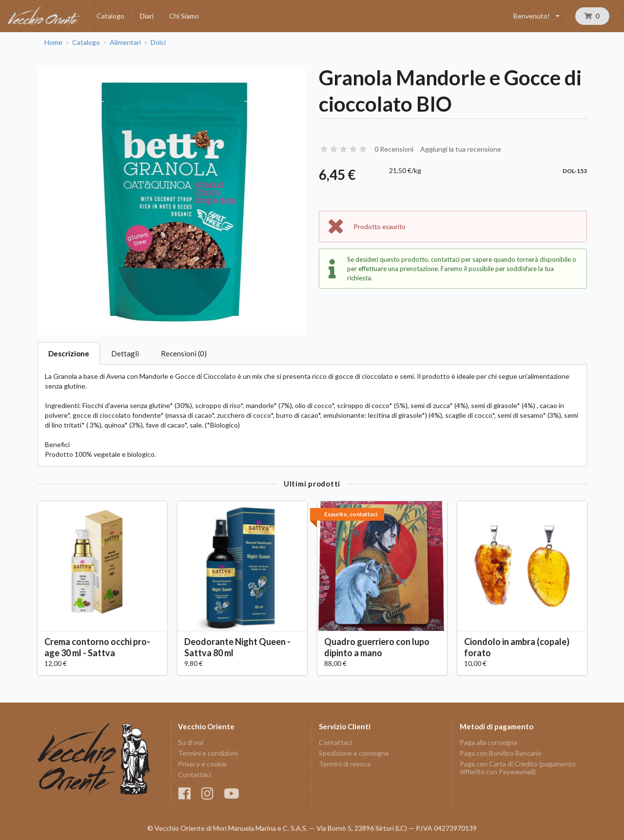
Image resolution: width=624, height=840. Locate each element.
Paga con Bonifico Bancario (501, 753)
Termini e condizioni (208, 753)
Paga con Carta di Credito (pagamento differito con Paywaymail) (518, 768)
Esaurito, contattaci (351, 514)
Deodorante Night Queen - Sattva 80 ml (237, 647)
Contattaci (195, 774)
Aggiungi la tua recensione (461, 149)
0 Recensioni (394, 149)
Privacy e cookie (202, 764)
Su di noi (191, 742)
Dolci (158, 42)
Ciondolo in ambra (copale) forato (517, 647)
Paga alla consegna (488, 742)
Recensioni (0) (184, 353)
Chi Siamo (184, 16)
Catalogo (110, 16)
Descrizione (69, 353)
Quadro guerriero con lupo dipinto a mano (377, 647)
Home (53, 42)
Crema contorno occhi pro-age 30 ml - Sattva (97, 647)
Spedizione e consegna (354, 753)
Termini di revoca (345, 764)
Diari (147, 16)
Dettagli (125, 353)
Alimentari (125, 42)
